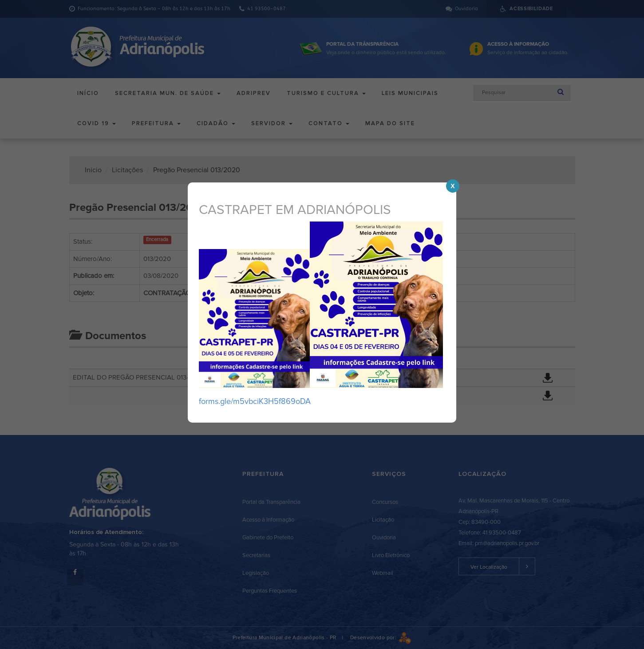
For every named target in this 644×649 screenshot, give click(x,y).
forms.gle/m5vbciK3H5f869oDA (255, 401)
